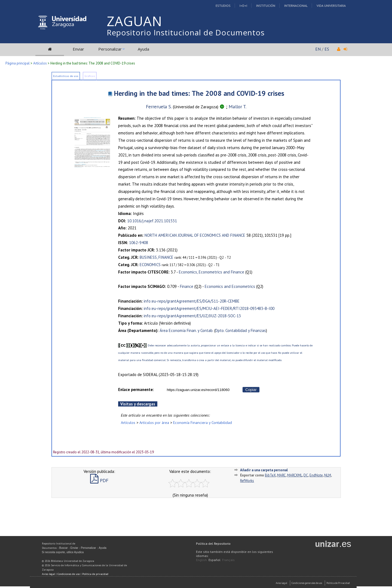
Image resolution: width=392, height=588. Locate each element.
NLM (328, 475)
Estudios (223, 6)
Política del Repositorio (213, 544)
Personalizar (110, 49)
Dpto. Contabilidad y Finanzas (241, 330)
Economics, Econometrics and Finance (212, 272)
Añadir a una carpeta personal (264, 470)
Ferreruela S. (159, 107)
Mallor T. (238, 107)
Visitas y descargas (138, 404)
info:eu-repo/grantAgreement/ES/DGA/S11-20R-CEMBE (192, 301)
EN (318, 49)
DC (306, 475)
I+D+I (243, 6)
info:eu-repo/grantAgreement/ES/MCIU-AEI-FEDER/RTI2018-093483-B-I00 (209, 308)
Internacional (296, 6)
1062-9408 (139, 243)
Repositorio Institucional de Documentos (186, 32)
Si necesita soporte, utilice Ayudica (63, 552)
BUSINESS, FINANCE (157, 257)
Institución (266, 6)
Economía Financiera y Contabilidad (203, 422)
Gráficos (90, 76)
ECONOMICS (150, 265)
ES (327, 49)
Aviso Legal (281, 583)
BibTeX (270, 475)
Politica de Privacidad (338, 583)
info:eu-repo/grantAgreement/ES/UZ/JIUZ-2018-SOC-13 (192, 316)
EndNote (316, 475)
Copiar (251, 390)
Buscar (64, 548)
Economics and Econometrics (230, 286)
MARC (281, 475)
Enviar (78, 49)
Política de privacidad (95, 574)
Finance (187, 286)
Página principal (18, 63)
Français (228, 560)
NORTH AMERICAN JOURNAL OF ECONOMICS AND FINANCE (195, 235)
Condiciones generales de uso (307, 583)
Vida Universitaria (331, 6)
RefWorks (247, 481)
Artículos (40, 63)
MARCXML (295, 475)
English (201, 560)
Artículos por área (154, 422)
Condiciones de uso (69, 574)
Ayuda (143, 49)
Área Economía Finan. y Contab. (186, 330)
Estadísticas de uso (66, 76)
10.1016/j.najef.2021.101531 (152, 221)
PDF (99, 480)
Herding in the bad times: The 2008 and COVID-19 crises (199, 93)
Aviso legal (48, 574)
